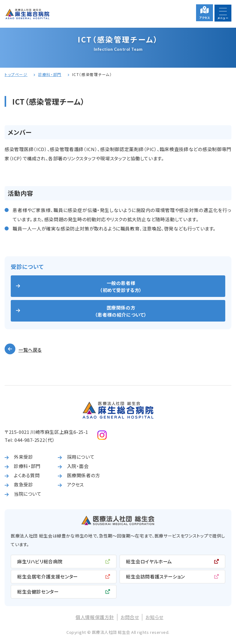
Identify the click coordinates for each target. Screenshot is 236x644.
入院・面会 (78, 466)
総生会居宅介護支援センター (48, 576)
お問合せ (130, 617)
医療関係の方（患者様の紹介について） (121, 311)
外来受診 (23, 457)
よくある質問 (27, 475)
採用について (81, 457)
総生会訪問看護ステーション (155, 576)
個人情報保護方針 (95, 617)
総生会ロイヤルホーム (149, 561)
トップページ (16, 74)
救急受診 (23, 484)
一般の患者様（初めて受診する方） (121, 286)
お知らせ (154, 617)
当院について (28, 494)
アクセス (204, 18)
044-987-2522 (30, 440)
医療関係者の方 (84, 475)
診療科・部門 (50, 74)
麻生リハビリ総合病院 (40, 561)
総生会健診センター (38, 592)
